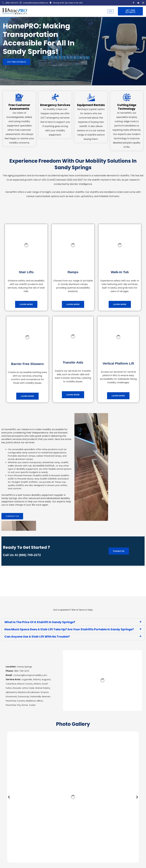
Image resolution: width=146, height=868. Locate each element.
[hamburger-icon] (110, 11)
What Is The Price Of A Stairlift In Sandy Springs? (40, 623)
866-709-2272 (22, 672)
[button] (73, 623)
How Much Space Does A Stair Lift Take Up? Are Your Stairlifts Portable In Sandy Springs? (69, 630)
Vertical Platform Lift (118, 363)
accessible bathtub (43, 466)
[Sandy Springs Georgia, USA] (103, 682)
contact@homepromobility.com (31, 677)
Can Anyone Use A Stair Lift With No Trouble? (37, 637)
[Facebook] (133, 3)
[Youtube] (138, 3)
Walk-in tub (120, 272)
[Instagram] (143, 3)
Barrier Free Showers (27, 364)
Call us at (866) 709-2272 (23, 555)
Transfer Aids (73, 362)
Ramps (73, 272)
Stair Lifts (26, 272)
